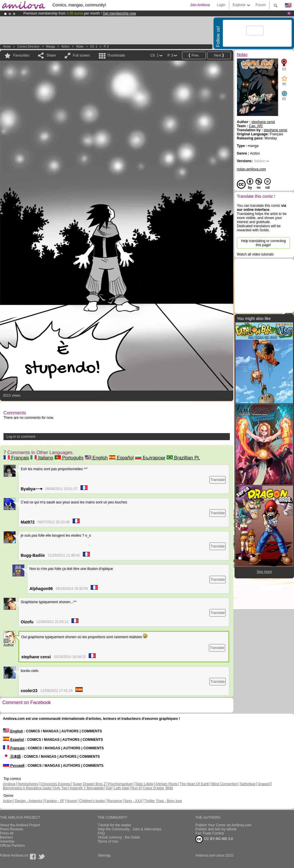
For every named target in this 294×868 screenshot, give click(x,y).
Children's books (92, 801)
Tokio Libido (144, 784)
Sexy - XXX (133, 801)
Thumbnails (116, 55)
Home (7, 47)
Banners (7, 837)
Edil (109, 788)
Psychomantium (120, 784)
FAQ (101, 833)
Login (221, 5)
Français (16, 458)
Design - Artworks (29, 801)
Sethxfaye (248, 784)
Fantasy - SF (54, 801)
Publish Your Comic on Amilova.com (223, 825)
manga (51, 47)
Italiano (42, 458)
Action (65, 47)
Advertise (7, 841)
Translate (218, 480)
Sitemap (104, 855)
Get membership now (119, 13)
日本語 (12, 757)
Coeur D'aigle (154, 788)
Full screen (82, 55)
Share (51, 55)
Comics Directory (28, 47)
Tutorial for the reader (114, 825)
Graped (263, 784)
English (96, 458)
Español (121, 458)
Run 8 (136, 788)
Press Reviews (12, 829)
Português (69, 458)
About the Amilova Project (20, 825)
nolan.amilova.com (251, 169)
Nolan (80, 47)
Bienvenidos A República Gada (27, 788)
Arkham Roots (167, 784)
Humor (72, 801)
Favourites (21, 55)
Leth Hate (122, 788)
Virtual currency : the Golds (119, 837)
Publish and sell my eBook (216, 829)
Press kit (7, 833)
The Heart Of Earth (194, 784)
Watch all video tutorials (255, 254)
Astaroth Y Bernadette (87, 788)
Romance (114, 801)
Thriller (150, 801)
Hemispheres (28, 784)
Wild (169, 788)
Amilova (9, 784)
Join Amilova (200, 5)
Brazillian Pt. (183, 458)
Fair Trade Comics (210, 833)
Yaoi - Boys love (169, 801)
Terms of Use (108, 841)
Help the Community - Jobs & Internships (129, 829)
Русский (14, 766)
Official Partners (12, 846)
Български (150, 458)
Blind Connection (225, 784)
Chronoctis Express (55, 784)
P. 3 (106, 47)
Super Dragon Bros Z (89, 784)
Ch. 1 (94, 47)
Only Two (60, 788)
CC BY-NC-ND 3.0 (214, 839)
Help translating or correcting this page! (263, 243)
